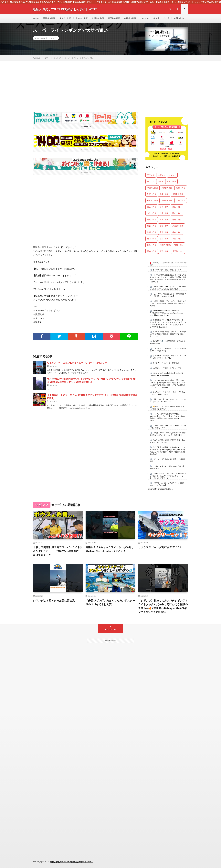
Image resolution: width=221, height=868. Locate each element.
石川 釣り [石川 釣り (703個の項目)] (152, 238)
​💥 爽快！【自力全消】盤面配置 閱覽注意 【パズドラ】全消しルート (167, 408)
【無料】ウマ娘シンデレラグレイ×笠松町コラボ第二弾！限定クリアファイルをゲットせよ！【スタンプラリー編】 (168, 476)
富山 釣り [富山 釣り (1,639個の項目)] (177, 207)
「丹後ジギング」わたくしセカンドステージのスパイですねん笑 (110, 602)
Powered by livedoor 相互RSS (160, 489)
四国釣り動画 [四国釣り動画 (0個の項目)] (167, 200)
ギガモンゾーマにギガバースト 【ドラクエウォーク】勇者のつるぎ (167, 393)
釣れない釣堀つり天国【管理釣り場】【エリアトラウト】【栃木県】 (168, 441)
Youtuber (145, 18)
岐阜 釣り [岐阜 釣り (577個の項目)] (164, 213)
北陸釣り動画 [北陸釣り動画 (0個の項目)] (178, 194)
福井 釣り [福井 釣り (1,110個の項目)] (164, 238)
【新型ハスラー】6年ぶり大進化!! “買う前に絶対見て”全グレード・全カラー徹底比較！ (168, 434)
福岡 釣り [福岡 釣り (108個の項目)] (177, 238)
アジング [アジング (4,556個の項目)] (151, 175)
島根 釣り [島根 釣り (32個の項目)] (152, 219)
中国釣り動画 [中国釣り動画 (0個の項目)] (153, 188)
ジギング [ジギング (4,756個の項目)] (172, 175)
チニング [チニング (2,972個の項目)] (151, 181)
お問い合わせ (180, 18)
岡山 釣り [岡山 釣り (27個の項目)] (177, 213)
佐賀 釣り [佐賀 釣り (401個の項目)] (152, 194)
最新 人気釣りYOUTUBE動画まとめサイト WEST (71, 862)
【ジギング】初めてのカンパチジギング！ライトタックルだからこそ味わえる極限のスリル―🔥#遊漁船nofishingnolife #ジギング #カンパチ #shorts (163, 606)
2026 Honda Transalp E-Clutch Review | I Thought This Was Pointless (166, 374)
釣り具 (156, 18)
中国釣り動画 (130, 18)
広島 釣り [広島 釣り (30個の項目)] (164, 219)
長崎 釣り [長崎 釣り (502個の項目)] (152, 245)
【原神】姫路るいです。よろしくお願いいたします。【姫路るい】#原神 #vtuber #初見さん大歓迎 (168, 303)
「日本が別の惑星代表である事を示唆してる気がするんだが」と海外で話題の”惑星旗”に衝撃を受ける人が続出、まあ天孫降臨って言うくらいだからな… (168, 278)
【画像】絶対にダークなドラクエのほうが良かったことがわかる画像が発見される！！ (168, 288)
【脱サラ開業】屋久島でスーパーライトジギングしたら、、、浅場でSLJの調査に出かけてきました (58, 551)
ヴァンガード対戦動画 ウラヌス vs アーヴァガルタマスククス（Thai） (168, 357)
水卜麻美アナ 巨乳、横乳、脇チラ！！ (168, 270)
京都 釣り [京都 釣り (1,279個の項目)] (181, 188)
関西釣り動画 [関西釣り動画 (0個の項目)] (165, 245)
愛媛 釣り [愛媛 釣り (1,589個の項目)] (152, 226)
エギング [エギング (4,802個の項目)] (162, 175)
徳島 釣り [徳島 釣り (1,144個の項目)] (177, 219)
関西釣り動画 (49, 18)
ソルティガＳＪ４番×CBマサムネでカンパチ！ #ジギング (77, 363)
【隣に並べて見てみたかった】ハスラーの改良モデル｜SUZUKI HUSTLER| (168, 400)
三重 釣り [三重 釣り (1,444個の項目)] (171, 181)
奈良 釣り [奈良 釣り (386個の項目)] (164, 207)
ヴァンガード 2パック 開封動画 (166, 363)
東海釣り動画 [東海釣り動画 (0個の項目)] (178, 226)
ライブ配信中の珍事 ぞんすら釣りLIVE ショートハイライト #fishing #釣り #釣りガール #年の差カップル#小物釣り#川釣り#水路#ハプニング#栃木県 (168, 451)
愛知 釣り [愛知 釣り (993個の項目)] (164, 226)
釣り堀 (166, 18)
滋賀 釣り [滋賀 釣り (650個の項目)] (164, 232)
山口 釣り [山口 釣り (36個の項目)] (152, 213)
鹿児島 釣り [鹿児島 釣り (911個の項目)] (178, 251)
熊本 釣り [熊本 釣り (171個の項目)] (177, 232)
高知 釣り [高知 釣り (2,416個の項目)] (152, 251)
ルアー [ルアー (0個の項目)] (161, 181)
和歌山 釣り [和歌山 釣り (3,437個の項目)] (153, 200)
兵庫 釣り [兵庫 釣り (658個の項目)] (164, 194)
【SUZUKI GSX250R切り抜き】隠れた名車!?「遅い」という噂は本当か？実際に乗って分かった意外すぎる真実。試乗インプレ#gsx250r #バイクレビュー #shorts (168, 384)
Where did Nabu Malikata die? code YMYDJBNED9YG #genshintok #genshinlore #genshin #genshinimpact (166, 313)
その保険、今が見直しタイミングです (167, 368)
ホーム (36, 18)
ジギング (52, 38)
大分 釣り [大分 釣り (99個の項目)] (181, 200)
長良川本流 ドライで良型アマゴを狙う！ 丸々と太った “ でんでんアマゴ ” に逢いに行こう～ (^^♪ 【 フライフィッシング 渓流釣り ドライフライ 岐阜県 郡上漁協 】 (168, 323)
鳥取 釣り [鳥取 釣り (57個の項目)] (164, 251)
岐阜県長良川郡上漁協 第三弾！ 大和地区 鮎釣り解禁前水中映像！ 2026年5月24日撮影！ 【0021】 (169, 334)
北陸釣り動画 (82, 18)
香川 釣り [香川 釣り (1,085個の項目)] (179, 245)
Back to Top (111, 629)
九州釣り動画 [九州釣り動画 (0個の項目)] (167, 188)
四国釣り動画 (114, 18)
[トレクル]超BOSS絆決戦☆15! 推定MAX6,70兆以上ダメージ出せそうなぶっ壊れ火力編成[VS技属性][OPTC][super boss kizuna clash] (168, 417)
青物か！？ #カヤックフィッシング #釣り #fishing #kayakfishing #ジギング (110, 549)
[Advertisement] (111, 82)
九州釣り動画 (98, 18)
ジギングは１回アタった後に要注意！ (55, 600)
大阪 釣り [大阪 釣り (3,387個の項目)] (152, 207)
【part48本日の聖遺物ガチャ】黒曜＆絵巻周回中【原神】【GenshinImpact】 (168, 295)
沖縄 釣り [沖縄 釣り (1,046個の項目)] (152, 232)
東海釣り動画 (65, 18)
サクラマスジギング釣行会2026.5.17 (160, 547)
